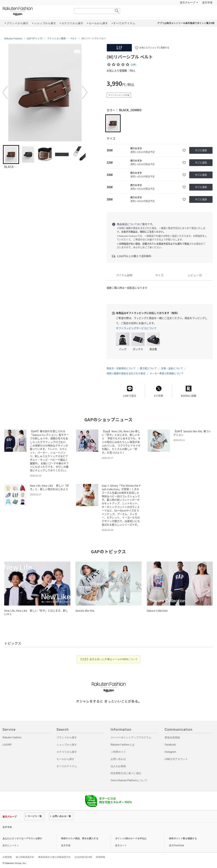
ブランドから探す (67, 738)
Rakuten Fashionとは (123, 745)
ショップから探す (67, 745)
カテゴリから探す (67, 752)
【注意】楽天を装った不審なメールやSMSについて (109, 659)
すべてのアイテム (67, 766)
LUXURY (7, 745)
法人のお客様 (118, 766)
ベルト (73, 38)
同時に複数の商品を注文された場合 (126, 373)
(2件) (133, 65)
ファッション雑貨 (56, 38)
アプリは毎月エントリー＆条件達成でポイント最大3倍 (186, 23)
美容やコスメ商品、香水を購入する (80, 838)
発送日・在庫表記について (121, 368)
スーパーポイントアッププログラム (131, 738)
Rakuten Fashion (35, 11)
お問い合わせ (118, 759)
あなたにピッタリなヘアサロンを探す (22, 838)
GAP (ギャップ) (35, 38)
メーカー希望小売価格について (167, 373)
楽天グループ (188, 3)
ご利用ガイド (118, 752)
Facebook (170, 745)
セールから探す (65, 759)
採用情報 (100, 857)
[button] (5, 92)
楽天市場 (207, 3)
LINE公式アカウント (176, 759)
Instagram (170, 752)
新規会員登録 (172, 738)
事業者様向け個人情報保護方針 (54, 857)
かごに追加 (201, 150)
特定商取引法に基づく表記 (126, 773)
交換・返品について (172, 368)
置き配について (148, 368)
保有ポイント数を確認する (183, 838)
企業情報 (7, 857)
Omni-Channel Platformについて (129, 780)
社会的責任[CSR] (83, 857)
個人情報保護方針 (25, 857)
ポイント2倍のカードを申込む (131, 838)
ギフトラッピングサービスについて (136, 328)
